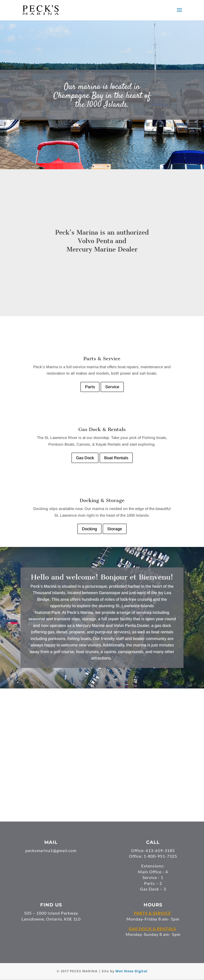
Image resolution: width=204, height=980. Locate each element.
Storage (115, 529)
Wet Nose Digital (131, 971)
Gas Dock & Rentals (102, 429)
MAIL (51, 842)
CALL (153, 842)
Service (112, 387)
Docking (89, 529)
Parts (90, 387)
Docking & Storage (102, 500)
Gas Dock (85, 458)
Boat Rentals (116, 458)
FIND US (51, 905)
